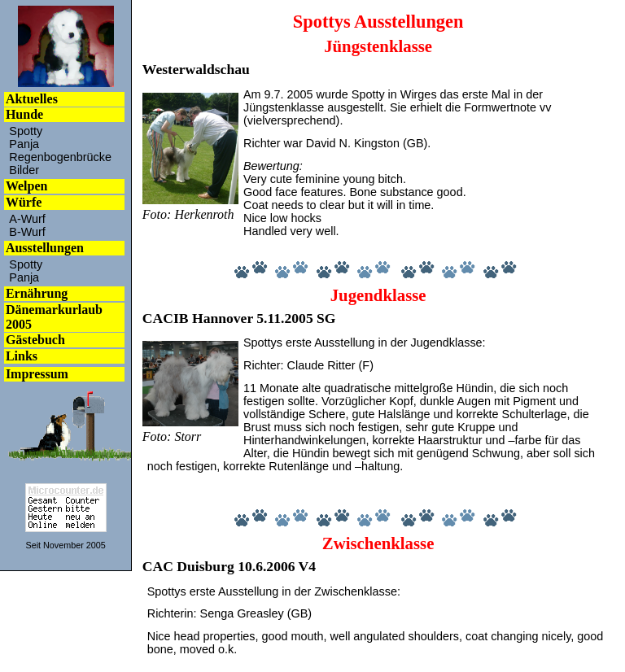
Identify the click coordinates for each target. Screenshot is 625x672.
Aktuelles (32, 99)
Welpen (27, 186)
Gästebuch (35, 340)
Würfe (24, 202)
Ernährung (37, 293)
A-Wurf (27, 219)
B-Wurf (27, 232)
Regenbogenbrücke (60, 157)
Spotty (26, 131)
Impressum (37, 374)
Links (22, 356)
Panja (24, 144)
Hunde (24, 114)
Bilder (24, 170)
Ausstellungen (45, 248)
